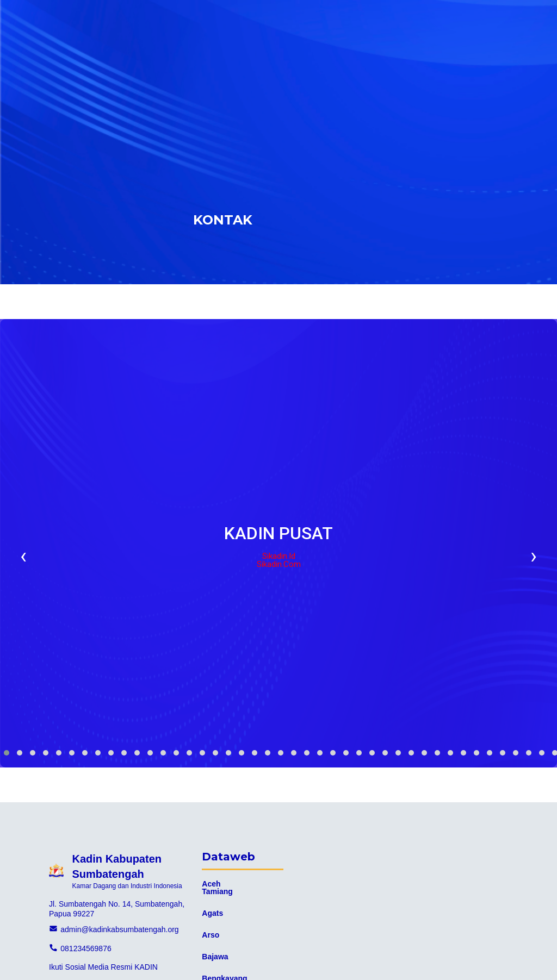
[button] (7, 753)
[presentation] (23, 556)
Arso (211, 935)
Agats (212, 913)
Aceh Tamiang (217, 888)
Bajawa (215, 957)
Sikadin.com (279, 564)
